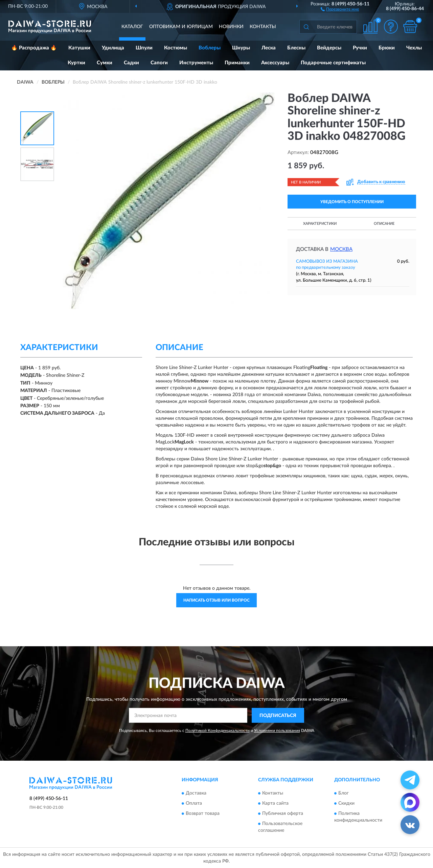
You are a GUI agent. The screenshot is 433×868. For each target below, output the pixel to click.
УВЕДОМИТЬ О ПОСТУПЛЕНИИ (352, 202)
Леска (269, 48)
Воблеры (210, 48)
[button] (340, 9)
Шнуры (241, 48)
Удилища (113, 48)
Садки (131, 63)
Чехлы (414, 48)
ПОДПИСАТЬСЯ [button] (278, 716)
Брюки (387, 48)
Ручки (360, 48)
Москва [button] (341, 249)
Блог (344, 793)
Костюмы (176, 48)
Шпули (144, 48)
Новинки (231, 27)
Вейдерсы (329, 48)
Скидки (346, 803)
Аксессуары (275, 63)
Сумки (105, 63)
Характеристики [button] (320, 224)
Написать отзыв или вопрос (216, 600)
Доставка (196, 793)
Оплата (194, 803)
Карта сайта (275, 803)
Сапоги (159, 63)
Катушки (79, 48)
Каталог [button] (132, 27)
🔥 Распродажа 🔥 (34, 48)
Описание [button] (384, 224)
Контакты (263, 27)
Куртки (76, 63)
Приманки (237, 63)
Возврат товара (203, 813)
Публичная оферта (283, 813)
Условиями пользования (277, 731)
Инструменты (196, 63)
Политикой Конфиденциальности (218, 731)
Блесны (296, 48)
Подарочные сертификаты (333, 63)
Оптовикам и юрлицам (181, 27)
